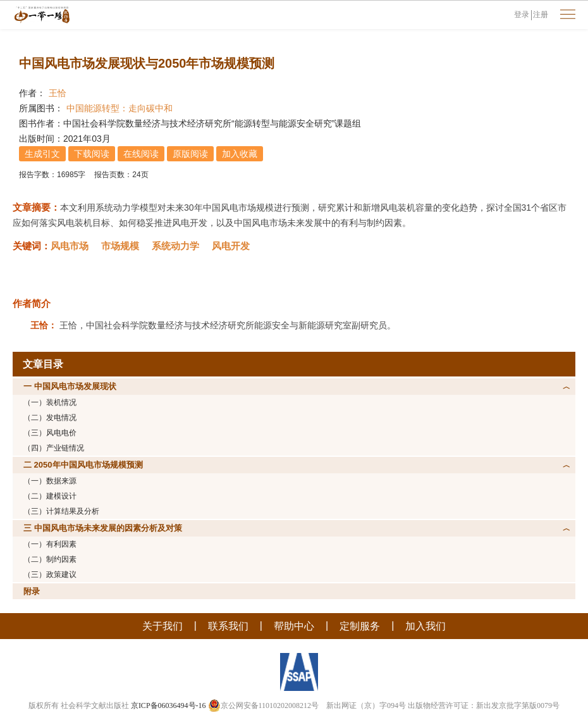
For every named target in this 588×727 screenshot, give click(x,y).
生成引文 (42, 154)
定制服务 (360, 626)
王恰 (58, 93)
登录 (522, 15)
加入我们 (426, 626)
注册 (541, 15)
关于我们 (162, 626)
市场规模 (120, 246)
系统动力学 (175, 246)
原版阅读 (190, 154)
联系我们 (228, 626)
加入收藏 (240, 154)
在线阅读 (141, 154)
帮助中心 (294, 626)
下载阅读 (92, 154)
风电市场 (70, 246)
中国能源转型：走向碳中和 (119, 108)
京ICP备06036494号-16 (168, 705)
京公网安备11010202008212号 (264, 705)
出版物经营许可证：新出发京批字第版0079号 (484, 705)
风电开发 (231, 246)
